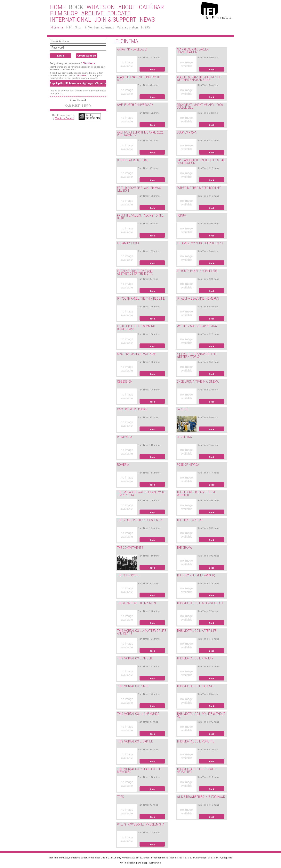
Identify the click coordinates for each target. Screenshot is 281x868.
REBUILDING (184, 437)
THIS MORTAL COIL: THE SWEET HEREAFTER (197, 771)
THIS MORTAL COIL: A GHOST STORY (200, 603)
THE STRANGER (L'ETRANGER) (196, 575)
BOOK (76, 7)
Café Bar (151, 7)
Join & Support (115, 20)
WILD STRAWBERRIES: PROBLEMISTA (141, 824)
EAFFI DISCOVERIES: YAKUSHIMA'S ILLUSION (139, 189)
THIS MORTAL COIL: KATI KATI (196, 686)
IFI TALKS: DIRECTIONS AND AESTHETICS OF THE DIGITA (135, 272)
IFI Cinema (56, 27)
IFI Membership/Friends (99, 27)
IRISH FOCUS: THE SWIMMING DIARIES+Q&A (136, 328)
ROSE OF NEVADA (188, 465)
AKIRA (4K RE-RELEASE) (132, 49)
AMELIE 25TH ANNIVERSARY (135, 105)
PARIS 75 (182, 409)
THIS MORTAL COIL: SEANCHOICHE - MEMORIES (140, 771)
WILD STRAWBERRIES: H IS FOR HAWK (201, 797)
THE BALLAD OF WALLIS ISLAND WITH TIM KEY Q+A (141, 494)
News (147, 20)
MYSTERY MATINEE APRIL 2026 (197, 326)
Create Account (87, 56)
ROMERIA (123, 465)
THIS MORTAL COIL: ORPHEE (135, 741)
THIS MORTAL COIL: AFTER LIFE (197, 631)
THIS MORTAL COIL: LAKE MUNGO (138, 714)
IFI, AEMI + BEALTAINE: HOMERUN (198, 299)
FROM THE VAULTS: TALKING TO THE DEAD (140, 217)
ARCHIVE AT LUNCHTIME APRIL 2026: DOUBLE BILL (200, 106)
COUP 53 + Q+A (187, 132)
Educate (119, 13)
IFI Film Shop (74, 27)
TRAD (121, 797)
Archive (92, 13)
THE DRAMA (184, 548)
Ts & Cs (146, 27)
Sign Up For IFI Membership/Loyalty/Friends (78, 83)
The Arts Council (65, 118)
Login (60, 56)
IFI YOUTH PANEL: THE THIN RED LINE (141, 299)
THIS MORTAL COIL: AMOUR (135, 658)
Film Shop (64, 13)
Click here (89, 63)
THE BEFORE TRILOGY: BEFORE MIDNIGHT (196, 494)
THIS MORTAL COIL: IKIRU (133, 686)
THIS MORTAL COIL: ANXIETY (195, 658)
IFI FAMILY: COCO (128, 243)
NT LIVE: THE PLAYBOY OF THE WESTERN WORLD (196, 355)
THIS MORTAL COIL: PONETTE (195, 741)
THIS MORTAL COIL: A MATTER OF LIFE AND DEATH (142, 632)
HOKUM (181, 215)
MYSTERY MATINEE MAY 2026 (136, 354)
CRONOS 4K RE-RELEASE (133, 160)
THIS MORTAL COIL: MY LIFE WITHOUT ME (201, 715)
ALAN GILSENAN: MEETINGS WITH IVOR (139, 79)
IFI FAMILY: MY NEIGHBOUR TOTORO (200, 243)
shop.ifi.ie (227, 858)
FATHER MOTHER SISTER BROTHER (199, 188)
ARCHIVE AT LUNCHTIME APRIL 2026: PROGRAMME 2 (140, 134)
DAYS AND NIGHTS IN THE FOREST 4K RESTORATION (201, 162)
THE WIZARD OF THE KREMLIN (136, 603)
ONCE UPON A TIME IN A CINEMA (198, 382)
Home (58, 7)
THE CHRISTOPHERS (190, 520)
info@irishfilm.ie (159, 858)
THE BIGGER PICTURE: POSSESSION (140, 520)
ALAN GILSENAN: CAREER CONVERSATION (193, 51)
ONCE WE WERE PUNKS (132, 409)
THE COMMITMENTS (130, 548)
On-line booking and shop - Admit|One (140, 863)
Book (152, 70)
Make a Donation (127, 27)
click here (81, 75)
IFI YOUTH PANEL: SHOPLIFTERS (197, 271)
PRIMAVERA (125, 437)
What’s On (101, 7)
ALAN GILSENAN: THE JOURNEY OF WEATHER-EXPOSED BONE (199, 79)
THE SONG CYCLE (128, 575)
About (127, 7)
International (70, 20)
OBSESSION (125, 382)
